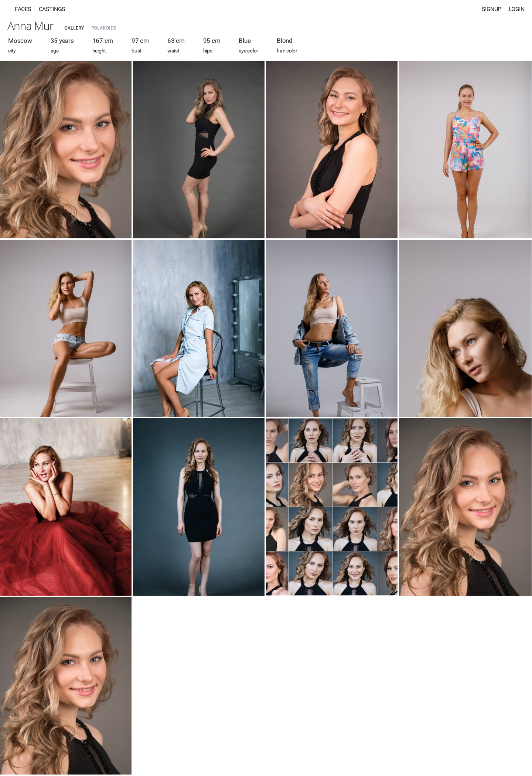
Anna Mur (30, 26)
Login (517, 9)
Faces (23, 9)
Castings (52, 9)
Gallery (74, 28)
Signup (492, 9)
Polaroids (104, 28)
